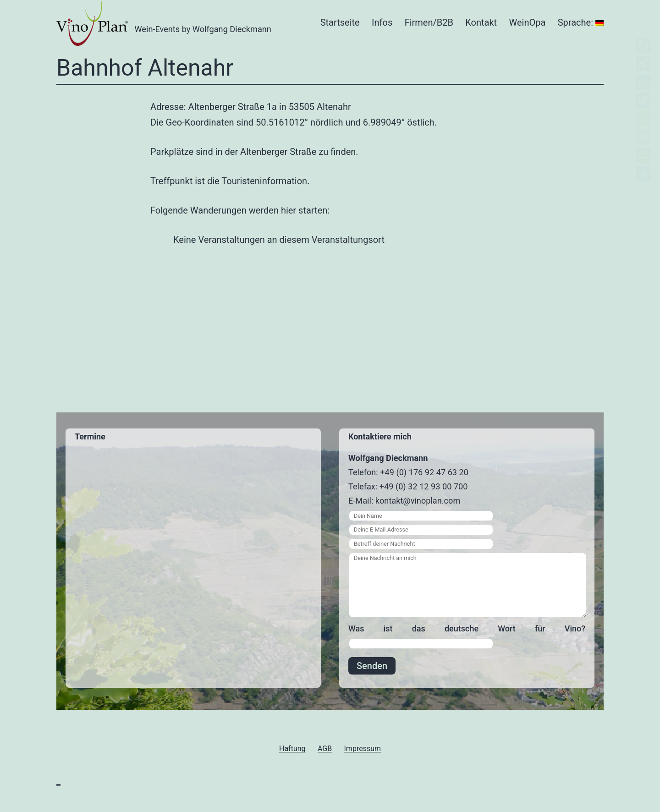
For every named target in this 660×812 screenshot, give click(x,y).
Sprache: (581, 22)
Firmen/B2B (429, 22)
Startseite (340, 22)
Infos (382, 22)
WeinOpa (528, 22)
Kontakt (481, 22)
